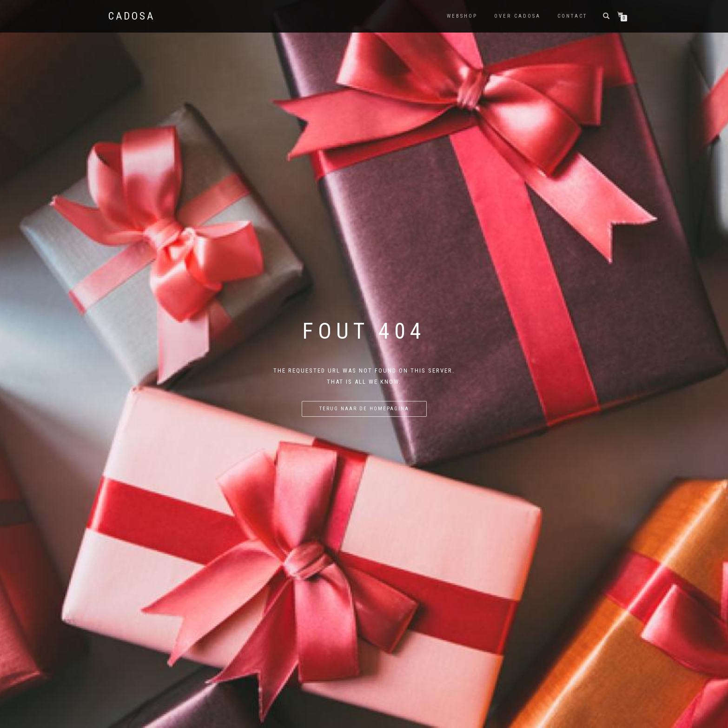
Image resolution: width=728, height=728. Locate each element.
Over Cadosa (517, 16)
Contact (572, 16)
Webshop (462, 16)
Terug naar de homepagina (364, 409)
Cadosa (132, 16)
